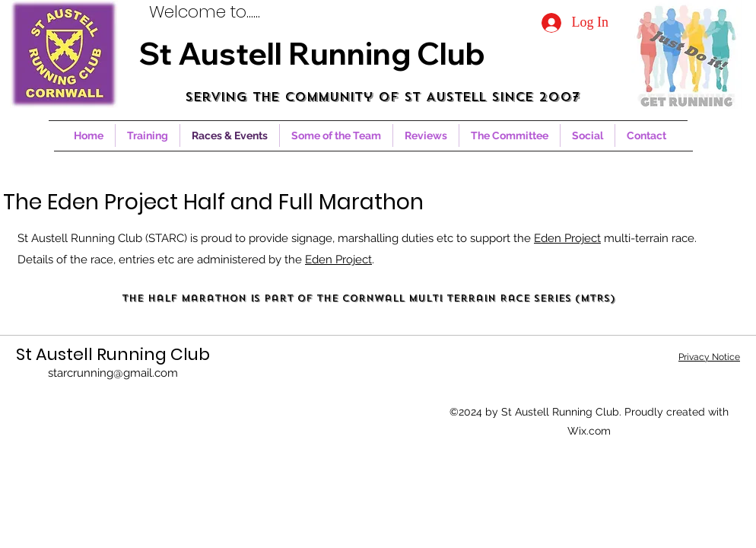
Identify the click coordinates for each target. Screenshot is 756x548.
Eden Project (567, 238)
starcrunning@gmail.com (113, 373)
